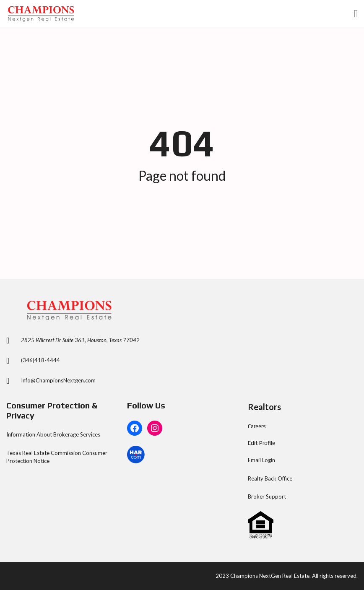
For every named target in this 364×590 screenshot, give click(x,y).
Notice (42, 461)
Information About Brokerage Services (53, 434)
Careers (257, 426)
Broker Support (267, 496)
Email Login (261, 460)
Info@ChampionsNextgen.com (58, 380)
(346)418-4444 (40, 360)
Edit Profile (261, 443)
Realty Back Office (270, 478)
